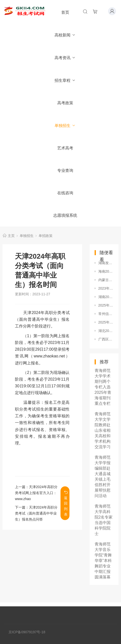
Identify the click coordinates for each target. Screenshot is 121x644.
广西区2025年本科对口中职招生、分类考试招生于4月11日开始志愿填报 (106, 339)
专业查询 (65, 170)
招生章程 (65, 80)
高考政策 (65, 103)
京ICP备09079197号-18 (27, 632)
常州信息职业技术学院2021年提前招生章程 (106, 314)
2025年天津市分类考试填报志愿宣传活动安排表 (106, 322)
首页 (65, 12)
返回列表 (66, 503)
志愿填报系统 (65, 215)
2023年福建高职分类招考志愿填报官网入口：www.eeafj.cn (106, 288)
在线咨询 (65, 193)
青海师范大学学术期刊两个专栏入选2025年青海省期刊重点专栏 (103, 387)
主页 (11, 236)
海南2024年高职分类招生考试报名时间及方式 (106, 271)
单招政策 (46, 236)
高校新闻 (65, 35)
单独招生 (65, 126)
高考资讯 (65, 58)
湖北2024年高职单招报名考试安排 (106, 331)
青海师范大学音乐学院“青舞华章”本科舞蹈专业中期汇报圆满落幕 (103, 561)
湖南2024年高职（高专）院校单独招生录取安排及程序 (106, 297)
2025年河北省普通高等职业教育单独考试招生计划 (106, 305)
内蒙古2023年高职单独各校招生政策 (106, 280)
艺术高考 (65, 148)
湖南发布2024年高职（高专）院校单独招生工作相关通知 (106, 263)
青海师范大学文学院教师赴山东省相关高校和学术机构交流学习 (103, 430)
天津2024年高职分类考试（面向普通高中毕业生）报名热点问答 (36, 513)
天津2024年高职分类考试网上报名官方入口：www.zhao (36, 493)
